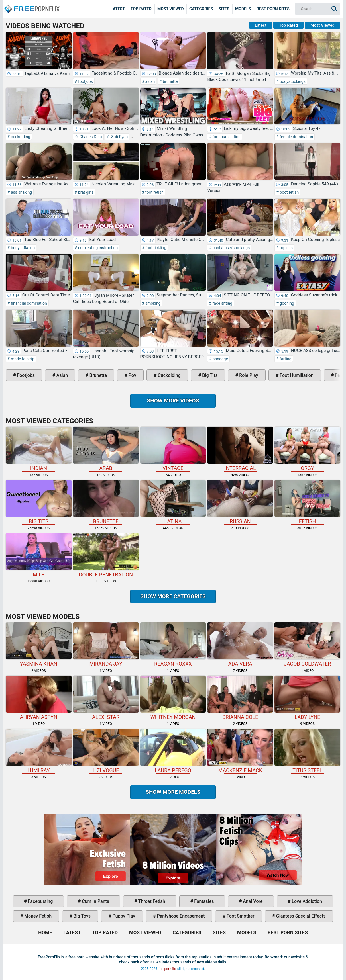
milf (39, 555)
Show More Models (173, 792)
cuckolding (20, 137)
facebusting (40, 901)
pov (132, 375)
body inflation (23, 248)
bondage (220, 359)
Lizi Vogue (106, 751)
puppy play (123, 916)
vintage (173, 449)
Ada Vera (240, 645)
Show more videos (173, 401)
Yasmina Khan (39, 645)
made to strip (22, 359)
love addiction (306, 901)
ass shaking (21, 192)
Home (31, 5)
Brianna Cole (240, 698)
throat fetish (151, 901)
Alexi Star (106, 698)
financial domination (29, 303)
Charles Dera (90, 137)
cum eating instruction (97, 248)
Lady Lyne (307, 698)
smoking (152, 303)
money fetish (37, 916)
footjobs (85, 81)
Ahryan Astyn (39, 698)
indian (39, 449)
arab (106, 449)
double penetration (106, 555)
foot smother (240, 916)
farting (285, 359)
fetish (307, 502)
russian (240, 502)
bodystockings (292, 81)
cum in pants (95, 901)
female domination (296, 137)
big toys (82, 916)
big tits (209, 375)
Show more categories (173, 596)
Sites (224, 9)
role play (248, 375)
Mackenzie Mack (240, 751)
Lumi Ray (39, 751)
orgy (307, 449)
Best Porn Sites (273, 9)
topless (286, 248)
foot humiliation (226, 137)
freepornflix (167, 969)
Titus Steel (307, 751)
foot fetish (154, 192)
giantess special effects (300, 916)
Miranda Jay (106, 645)
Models (243, 9)
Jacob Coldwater (307, 645)
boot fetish (289, 192)
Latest (118, 9)
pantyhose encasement (180, 916)
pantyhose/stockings (231, 248)
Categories (201, 9)
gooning (286, 303)
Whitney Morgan (173, 698)
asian (149, 81)
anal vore (252, 901)
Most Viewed (171, 9)
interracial (240, 449)
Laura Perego (173, 751)
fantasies (203, 901)
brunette (170, 81)
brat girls (85, 192)
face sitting (222, 303)
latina (173, 502)
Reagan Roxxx (173, 645)
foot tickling (155, 248)
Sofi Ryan (119, 137)
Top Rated (141, 9)
